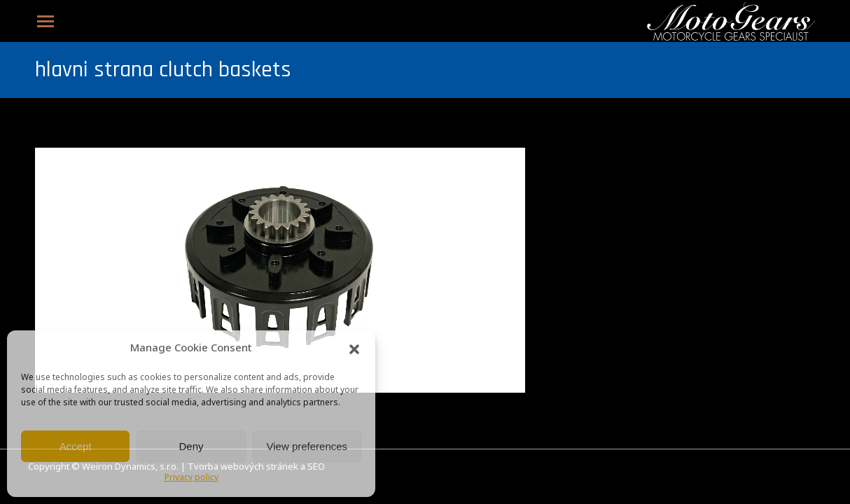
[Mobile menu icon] (46, 21)
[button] (354, 349)
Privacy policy (191, 478)
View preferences (307, 446)
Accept (76, 446)
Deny (191, 446)
